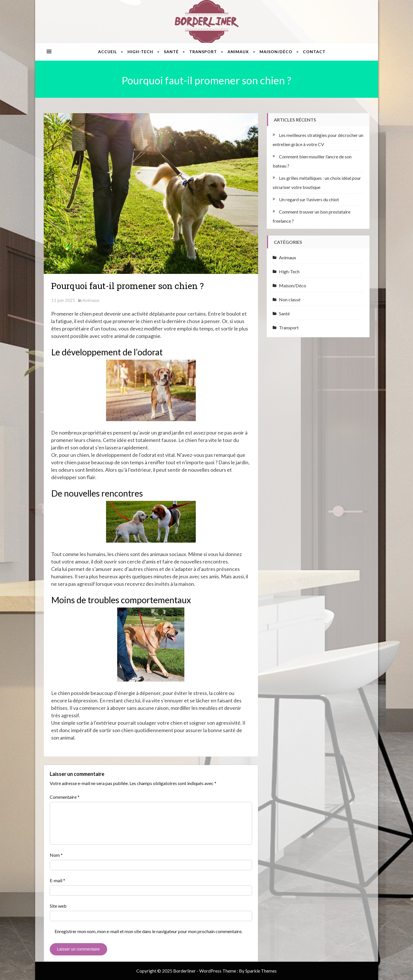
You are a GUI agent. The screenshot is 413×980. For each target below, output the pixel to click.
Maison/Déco (276, 52)
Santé (171, 52)
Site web (58, 906)
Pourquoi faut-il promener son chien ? (127, 286)
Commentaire (65, 797)
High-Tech (140, 52)
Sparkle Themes (261, 971)
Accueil (107, 52)
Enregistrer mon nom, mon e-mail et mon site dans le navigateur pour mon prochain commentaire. (148, 931)
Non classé (290, 299)
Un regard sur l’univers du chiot (309, 199)
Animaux (238, 52)
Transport (203, 52)
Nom (56, 855)
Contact (314, 52)
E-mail (57, 880)
